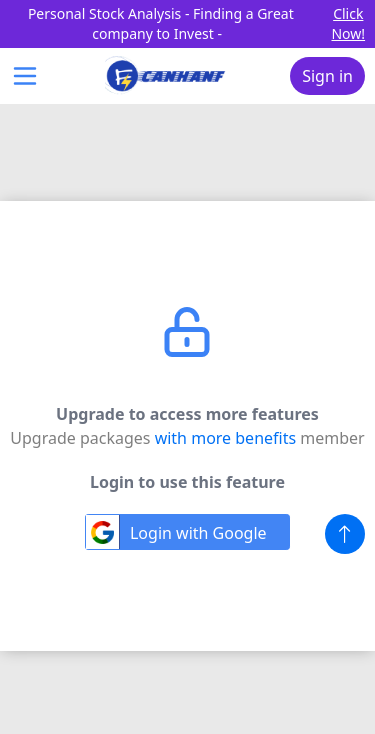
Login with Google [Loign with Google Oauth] (176, 532)
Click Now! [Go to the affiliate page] (348, 23)
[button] (345, 534)
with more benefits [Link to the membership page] (228, 438)
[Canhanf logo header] (165, 76)
